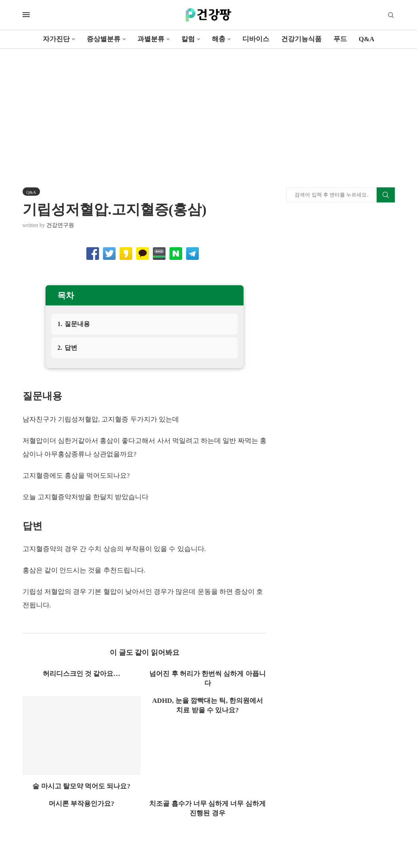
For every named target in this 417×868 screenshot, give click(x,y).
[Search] (391, 15)
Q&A (367, 39)
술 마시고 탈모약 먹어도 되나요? (81, 786)
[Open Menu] (26, 15)
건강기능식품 (301, 39)
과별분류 (151, 39)
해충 (219, 39)
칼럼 (188, 39)
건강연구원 (60, 225)
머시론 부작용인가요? (82, 804)
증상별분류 (104, 39)
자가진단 (56, 39)
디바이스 (256, 39)
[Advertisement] (208, 108)
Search (386, 195)
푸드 (340, 39)
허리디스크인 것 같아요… (82, 674)
